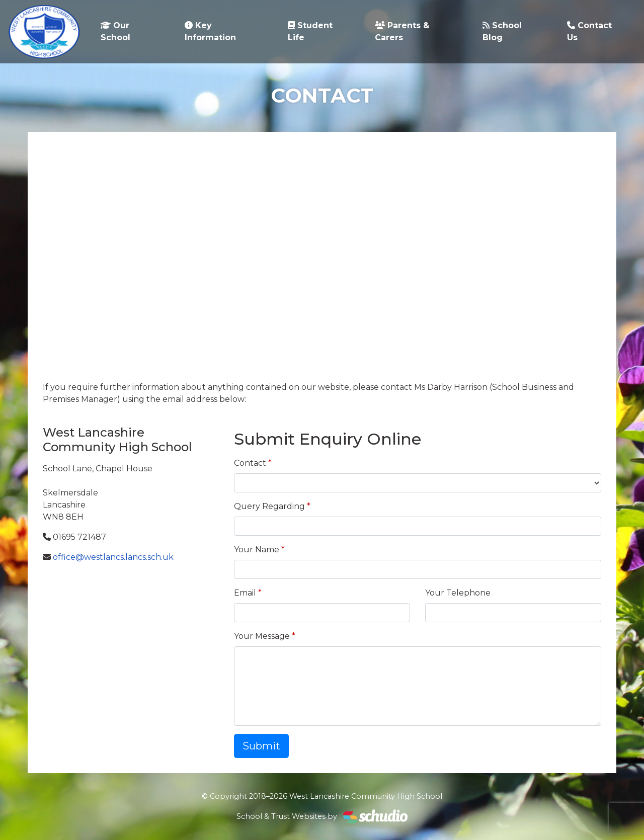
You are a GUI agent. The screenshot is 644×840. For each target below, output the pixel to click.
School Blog (502, 31)
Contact (250, 463)
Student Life (310, 31)
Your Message (262, 636)
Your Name (257, 550)
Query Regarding (269, 506)
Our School (115, 31)
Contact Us (589, 31)
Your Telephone (458, 593)
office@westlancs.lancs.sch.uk (113, 557)
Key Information (210, 31)
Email (245, 593)
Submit (261, 746)
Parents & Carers (402, 31)
